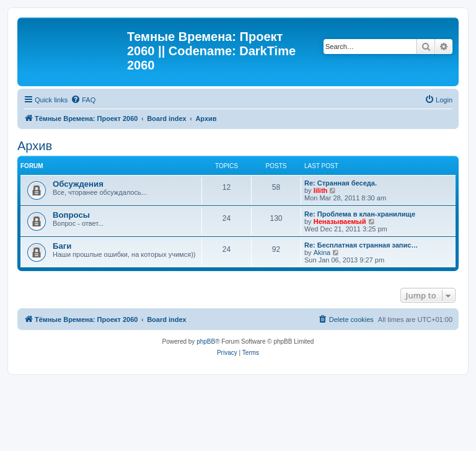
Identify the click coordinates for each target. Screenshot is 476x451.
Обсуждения (78, 184)
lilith (321, 190)
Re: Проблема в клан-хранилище (360, 214)
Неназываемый (340, 221)
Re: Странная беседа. (341, 183)
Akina (322, 252)
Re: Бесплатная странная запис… (361, 245)
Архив (35, 146)
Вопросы (71, 215)
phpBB (206, 342)
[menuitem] (83, 100)
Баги (62, 246)
